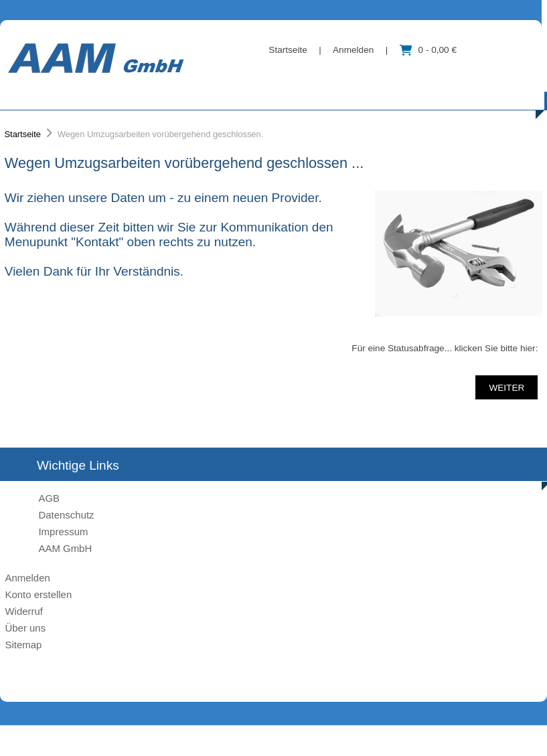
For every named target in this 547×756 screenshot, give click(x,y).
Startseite (288, 50)
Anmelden (353, 50)
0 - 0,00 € (428, 50)
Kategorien (66, 94)
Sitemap (23, 645)
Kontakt (431, 94)
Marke (156, 94)
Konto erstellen (38, 594)
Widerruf (24, 611)
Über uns (241, 94)
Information (339, 94)
